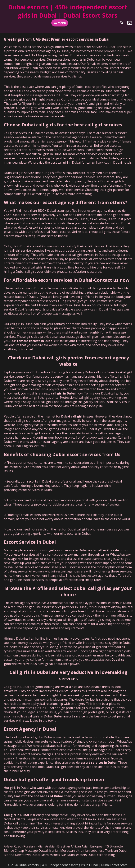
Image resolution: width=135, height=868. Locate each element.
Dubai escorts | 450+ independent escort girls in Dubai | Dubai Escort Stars (68, 11)
